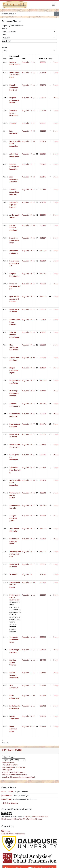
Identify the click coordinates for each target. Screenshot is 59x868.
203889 (43, 595)
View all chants (9, 762)
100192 (43, 164)
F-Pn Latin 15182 (12, 750)
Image (56, 62)
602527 (43, 123)
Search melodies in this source (15, 775)
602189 (43, 261)
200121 (43, 154)
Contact (6, 831)
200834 (43, 637)
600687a (43, 296)
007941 (43, 358)
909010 (43, 574)
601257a (43, 381)
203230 (43, 345)
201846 (43, 444)
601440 (43, 391)
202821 (43, 62)
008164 (43, 141)
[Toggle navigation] (53, 5)
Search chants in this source (14, 772)
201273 (43, 85)
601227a (43, 251)
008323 (43, 131)
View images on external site (14, 767)
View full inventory (10, 765)
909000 (43, 309)
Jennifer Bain (7, 795)
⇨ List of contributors (10, 803)
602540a (43, 506)
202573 (43, 202)
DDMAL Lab (6, 799)
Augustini (26, 62)
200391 (43, 215)
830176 (43, 177)
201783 (43, 650)
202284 (43, 72)
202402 (43, 706)
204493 (43, 660)
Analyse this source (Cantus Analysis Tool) (19, 777)
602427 (43, 539)
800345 (43, 696)
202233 (43, 726)
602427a (43, 551)
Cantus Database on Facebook (13, 834)
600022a (43, 529)
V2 (31, 726)
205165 (43, 319)
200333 (43, 190)
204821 (43, 98)
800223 (43, 582)
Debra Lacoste (7, 792)
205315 (43, 455)
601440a (43, 403)
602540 (43, 493)
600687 (43, 284)
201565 (43, 673)
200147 (43, 467)
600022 (43, 516)
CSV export (8, 770)
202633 (43, 110)
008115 (43, 225)
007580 (43, 716)
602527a (43, 424)
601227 (43, 238)
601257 (43, 368)
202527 (43, 332)
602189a (43, 274)
